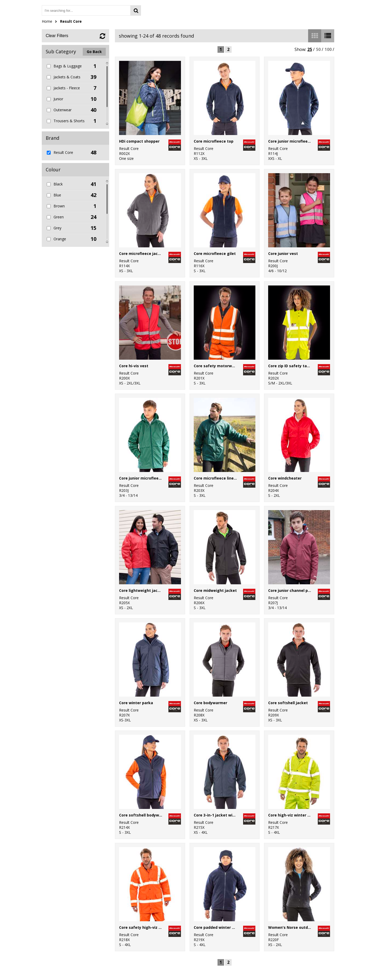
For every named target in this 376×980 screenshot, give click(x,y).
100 (328, 49)
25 (310, 49)
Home (47, 21)
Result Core (71, 21)
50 (318, 49)
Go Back (94, 52)
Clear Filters (57, 36)
